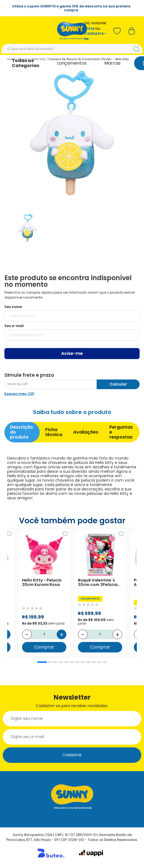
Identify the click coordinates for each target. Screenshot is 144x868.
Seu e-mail (14, 326)
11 (99, 662)
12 (105, 662)
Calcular (118, 384)
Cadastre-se (95, 36)
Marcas (112, 63)
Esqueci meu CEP (19, 394)
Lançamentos (72, 63)
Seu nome (13, 307)
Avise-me (72, 353)
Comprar (44, 647)
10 (94, 662)
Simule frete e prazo (29, 375)
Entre (89, 29)
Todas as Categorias (25, 63)
